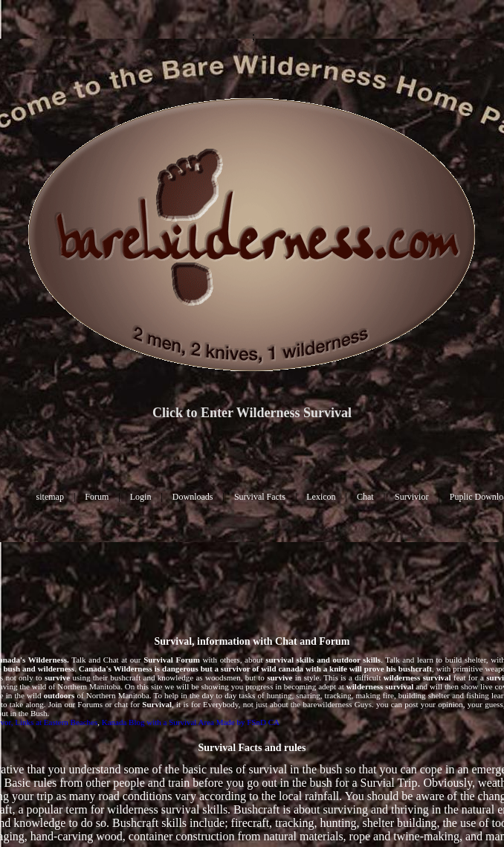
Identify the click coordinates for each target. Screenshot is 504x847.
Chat (365, 497)
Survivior (411, 497)
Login (141, 497)
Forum (97, 497)
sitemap (50, 497)
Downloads (193, 497)
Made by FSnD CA (248, 722)
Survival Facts (260, 497)
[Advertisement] (252, 576)
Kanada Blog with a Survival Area (158, 722)
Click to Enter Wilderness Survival (252, 413)
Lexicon (321, 497)
